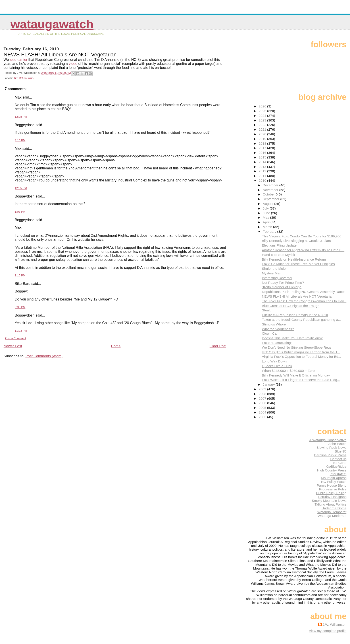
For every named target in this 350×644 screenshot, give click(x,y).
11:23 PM (21, 331)
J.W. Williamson (334, 624)
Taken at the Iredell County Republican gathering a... (301, 320)
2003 (263, 417)
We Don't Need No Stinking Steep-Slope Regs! (297, 347)
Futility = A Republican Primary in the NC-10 (295, 315)
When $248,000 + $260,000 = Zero (288, 371)
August (269, 204)
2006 (263, 403)
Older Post (218, 346)
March (268, 227)
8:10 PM (20, 140)
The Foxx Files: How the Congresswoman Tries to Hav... (304, 301)
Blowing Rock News (331, 448)
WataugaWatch (52, 24)
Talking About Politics (330, 504)
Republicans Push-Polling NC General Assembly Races (304, 292)
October (269, 194)
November (271, 190)
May (266, 217)
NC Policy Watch (334, 482)
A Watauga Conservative (328, 440)
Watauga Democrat (332, 512)
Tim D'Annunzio (24, 78)
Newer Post (13, 346)
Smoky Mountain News (329, 501)
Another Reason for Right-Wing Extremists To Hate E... (303, 250)
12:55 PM (21, 188)
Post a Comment (15, 338)
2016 (263, 153)
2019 (263, 139)
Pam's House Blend (332, 485)
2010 (263, 180)
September (272, 199)
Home (116, 346)
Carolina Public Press (330, 455)
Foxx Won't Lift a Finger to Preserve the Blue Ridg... (301, 380)
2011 (263, 176)
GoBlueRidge (336, 466)
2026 (263, 106)
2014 (263, 162)
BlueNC (341, 451)
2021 (263, 129)
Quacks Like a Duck (277, 366)
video (73, 64)
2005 (263, 408)
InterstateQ (338, 474)
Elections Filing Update (279, 245)
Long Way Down (274, 361)
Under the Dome (334, 508)
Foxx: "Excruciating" (277, 343)
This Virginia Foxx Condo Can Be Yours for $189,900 (302, 236)
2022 (263, 125)
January (269, 384)
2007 (263, 398)
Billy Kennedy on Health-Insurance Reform (294, 259)
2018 (263, 143)
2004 (263, 412)
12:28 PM (21, 117)
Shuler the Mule (274, 269)
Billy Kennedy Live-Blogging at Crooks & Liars (296, 241)
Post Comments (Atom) (44, 356)
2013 (263, 167)
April (267, 222)
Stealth (267, 310)
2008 (263, 394)
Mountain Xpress (334, 478)
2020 (263, 134)
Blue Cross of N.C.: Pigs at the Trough (291, 306)
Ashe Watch (337, 444)
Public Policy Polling (331, 493)
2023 (263, 120)
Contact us (338, 459)
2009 (263, 389)
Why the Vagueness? (278, 329)
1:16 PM (20, 275)
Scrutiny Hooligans (332, 497)
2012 (263, 171)
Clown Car (270, 333)
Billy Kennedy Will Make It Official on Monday (296, 375)
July (266, 208)
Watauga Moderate (332, 516)
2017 (263, 148)
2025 (263, 111)
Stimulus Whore (274, 324)
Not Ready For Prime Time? (283, 283)
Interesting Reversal (277, 278)
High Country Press (332, 470)
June (267, 213)
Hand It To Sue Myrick (278, 255)
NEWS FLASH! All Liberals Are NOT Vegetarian (298, 296)
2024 (263, 116)
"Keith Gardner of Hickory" (282, 287)
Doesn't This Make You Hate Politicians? (292, 338)
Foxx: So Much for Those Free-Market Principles (298, 264)
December (271, 185)
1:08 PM (20, 212)
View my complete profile (328, 631)
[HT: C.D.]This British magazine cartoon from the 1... (301, 352)
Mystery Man (272, 273)
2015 (263, 157)
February (270, 231)
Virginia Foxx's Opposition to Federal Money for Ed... (301, 357)
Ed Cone (340, 463)
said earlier (19, 60)
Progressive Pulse (333, 489)
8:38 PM (20, 307)
